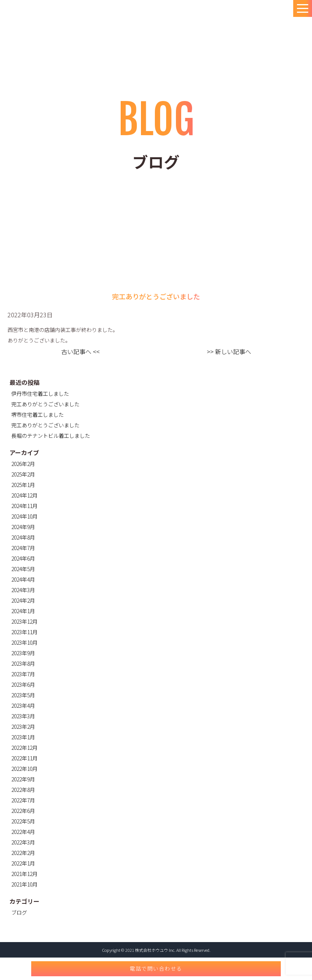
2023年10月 (24, 642)
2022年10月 (24, 769)
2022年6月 (23, 811)
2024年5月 (23, 569)
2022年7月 (23, 800)
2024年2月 (23, 600)
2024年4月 (23, 579)
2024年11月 (24, 506)
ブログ (19, 912)
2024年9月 (23, 527)
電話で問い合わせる (156, 968)
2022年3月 (23, 842)
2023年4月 (23, 706)
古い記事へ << (80, 351)
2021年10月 (24, 884)
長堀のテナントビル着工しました (51, 436)
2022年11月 (24, 758)
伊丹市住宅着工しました (40, 394)
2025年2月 (23, 474)
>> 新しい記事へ (229, 351)
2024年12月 (24, 495)
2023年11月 (24, 632)
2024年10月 (24, 516)
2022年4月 (23, 832)
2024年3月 (23, 590)
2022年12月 (24, 748)
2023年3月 (23, 716)
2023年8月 (23, 663)
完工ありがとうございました (45, 404)
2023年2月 (23, 727)
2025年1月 (23, 485)
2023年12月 (24, 621)
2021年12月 (24, 874)
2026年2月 (23, 464)
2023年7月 (23, 674)
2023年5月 (23, 695)
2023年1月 (23, 737)
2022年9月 (23, 779)
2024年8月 (23, 537)
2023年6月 (23, 684)
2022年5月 (23, 821)
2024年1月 (23, 611)
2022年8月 (23, 790)
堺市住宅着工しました (38, 415)
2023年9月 (23, 653)
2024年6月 (23, 558)
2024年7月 (23, 548)
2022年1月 (23, 863)
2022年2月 (23, 853)
